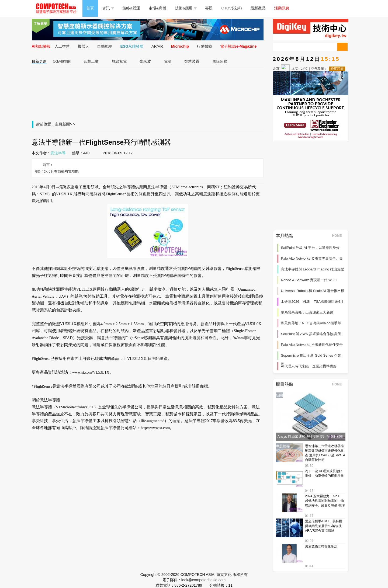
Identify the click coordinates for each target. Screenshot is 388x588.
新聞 (66, 124)
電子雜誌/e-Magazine (238, 46)
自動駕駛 (105, 46)
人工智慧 (62, 46)
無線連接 (220, 61)
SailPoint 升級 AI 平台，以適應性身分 (310, 248)
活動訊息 (282, 8)
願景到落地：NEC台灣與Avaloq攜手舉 (311, 323)
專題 (209, 8)
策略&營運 (131, 8)
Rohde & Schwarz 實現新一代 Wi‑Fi (309, 280)
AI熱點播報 (41, 46)
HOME (339, 236)
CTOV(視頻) (232, 8)
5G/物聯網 (62, 61)
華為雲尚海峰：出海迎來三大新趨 (307, 312)
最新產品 (258, 8)
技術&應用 (186, 8)
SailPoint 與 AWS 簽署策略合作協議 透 (311, 334)
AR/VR (157, 46)
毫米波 (145, 61)
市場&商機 (157, 8)
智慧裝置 (192, 61)
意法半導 (58, 153)
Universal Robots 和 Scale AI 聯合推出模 (313, 291)
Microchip (180, 46)
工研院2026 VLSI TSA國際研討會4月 (312, 302)
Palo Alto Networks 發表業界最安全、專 (312, 258)
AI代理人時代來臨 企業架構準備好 (309, 366)
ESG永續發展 (132, 46)
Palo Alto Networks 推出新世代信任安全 (312, 345)
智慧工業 (91, 61)
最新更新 (39, 61)
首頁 (90, 8)
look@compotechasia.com (203, 580)
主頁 (59, 124)
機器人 (84, 46)
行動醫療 (205, 46)
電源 (168, 61)
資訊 (108, 8)
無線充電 (119, 61)
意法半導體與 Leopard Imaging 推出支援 (313, 269)
